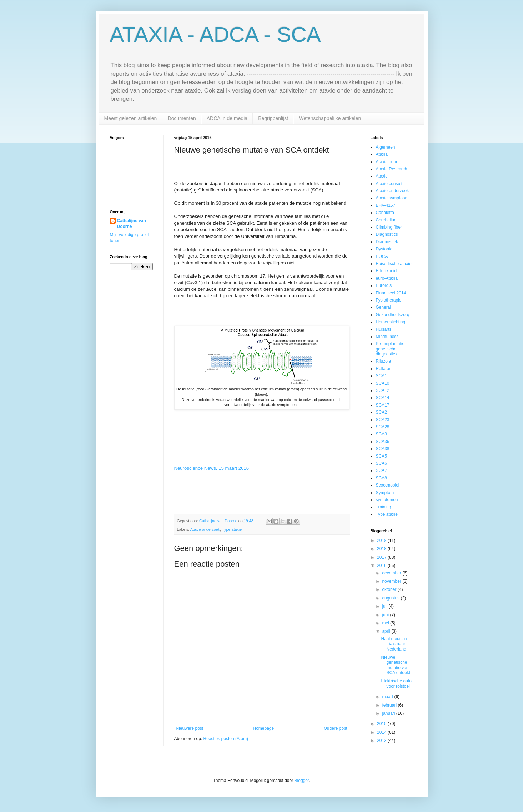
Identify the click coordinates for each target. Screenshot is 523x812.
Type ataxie (232, 529)
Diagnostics (387, 234)
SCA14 (383, 398)
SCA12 (383, 390)
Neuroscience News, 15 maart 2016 (212, 468)
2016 (382, 566)
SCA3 (381, 434)
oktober (390, 589)
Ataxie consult (389, 184)
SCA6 (381, 463)
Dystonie (384, 249)
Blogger (302, 781)
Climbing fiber (389, 227)
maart (388, 697)
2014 (382, 732)
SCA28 (383, 427)
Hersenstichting (391, 322)
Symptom (385, 493)
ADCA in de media (227, 118)
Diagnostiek (387, 242)
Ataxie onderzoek (205, 529)
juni (386, 615)
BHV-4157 (386, 205)
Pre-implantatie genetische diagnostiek (390, 349)
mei (386, 623)
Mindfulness (387, 337)
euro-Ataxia (387, 278)
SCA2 (381, 412)
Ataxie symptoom (392, 198)
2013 (382, 741)
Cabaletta (385, 213)
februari (390, 705)
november (392, 581)
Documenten (182, 118)
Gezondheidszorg (393, 315)
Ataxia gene (387, 162)
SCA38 (383, 449)
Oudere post (335, 728)
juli (385, 606)
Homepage (263, 728)
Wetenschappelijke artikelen (330, 118)
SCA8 (381, 478)
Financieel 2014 (391, 293)
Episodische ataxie (394, 264)
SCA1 (381, 376)
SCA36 (383, 442)
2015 (382, 724)
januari (389, 713)
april (387, 631)
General (384, 307)
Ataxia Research (392, 169)
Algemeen (386, 147)
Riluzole (384, 361)
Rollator (383, 369)
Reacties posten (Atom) (226, 739)
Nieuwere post (190, 728)
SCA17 (383, 405)
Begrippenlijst (273, 118)
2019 (382, 540)
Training (384, 507)
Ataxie (382, 176)
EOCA (382, 256)
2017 (382, 557)
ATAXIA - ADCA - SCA (215, 34)
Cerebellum (387, 220)
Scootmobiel (388, 485)
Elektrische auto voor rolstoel (396, 683)
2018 (382, 549)
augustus (391, 598)
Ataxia (382, 154)
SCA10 (383, 383)
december (392, 573)
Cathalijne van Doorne (132, 224)
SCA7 (381, 470)
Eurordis (384, 285)
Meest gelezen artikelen (131, 118)
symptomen (387, 500)
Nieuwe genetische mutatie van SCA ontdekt (396, 665)
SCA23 (383, 420)
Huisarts (384, 329)
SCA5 (381, 456)
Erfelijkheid (386, 271)
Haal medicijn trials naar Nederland (394, 644)
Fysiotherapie (389, 300)
